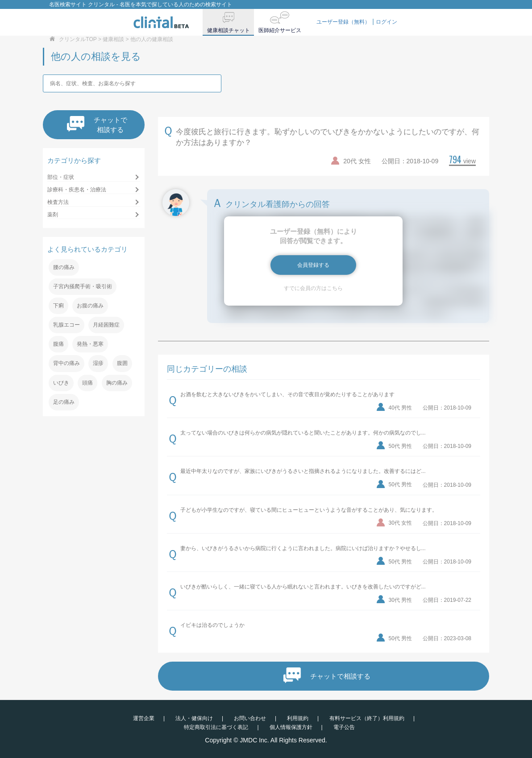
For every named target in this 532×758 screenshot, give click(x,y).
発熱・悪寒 (90, 344)
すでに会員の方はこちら (313, 288)
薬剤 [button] (53, 215)
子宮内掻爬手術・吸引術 (83, 286)
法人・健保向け (194, 718)
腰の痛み (64, 267)
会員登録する (313, 265)
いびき (61, 383)
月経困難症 (106, 325)
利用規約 (298, 718)
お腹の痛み (90, 306)
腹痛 (58, 344)
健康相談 (113, 39)
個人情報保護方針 (291, 727)
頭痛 (87, 383)
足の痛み (64, 402)
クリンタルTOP (78, 39)
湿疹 (98, 363)
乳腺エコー (66, 325)
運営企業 (144, 718)
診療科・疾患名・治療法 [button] (77, 190)
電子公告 (344, 727)
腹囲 (122, 363)
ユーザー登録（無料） (343, 22)
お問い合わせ (250, 718)
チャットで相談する (97, 125)
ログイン (387, 22)
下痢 (58, 306)
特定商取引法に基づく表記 (216, 727)
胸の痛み (117, 383)
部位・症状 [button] (61, 177)
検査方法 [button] (58, 202)
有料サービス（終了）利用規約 (367, 718)
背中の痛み (66, 363)
